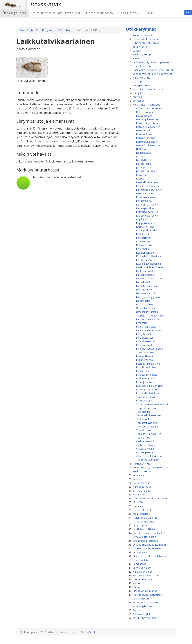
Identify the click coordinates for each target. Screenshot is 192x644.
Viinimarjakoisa (144, 452)
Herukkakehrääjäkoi (147, 142)
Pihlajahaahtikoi (145, 334)
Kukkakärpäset (142, 483)
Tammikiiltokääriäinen (148, 415)
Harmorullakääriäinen (148, 127)
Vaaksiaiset (140, 475)
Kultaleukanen (144, 260)
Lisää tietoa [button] (128, 13)
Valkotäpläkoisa (145, 449)
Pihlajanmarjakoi (145, 345)
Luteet (137, 51)
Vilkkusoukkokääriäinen (149, 456)
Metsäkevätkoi (144, 282)
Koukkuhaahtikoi (145, 253)
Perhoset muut (142, 463)
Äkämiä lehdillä (142, 614)
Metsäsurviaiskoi (145, 293)
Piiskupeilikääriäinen (147, 356)
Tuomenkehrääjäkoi (147, 426)
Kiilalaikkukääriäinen (147, 216)
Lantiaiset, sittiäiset (145, 529)
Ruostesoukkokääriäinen (150, 386)
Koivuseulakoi (144, 241)
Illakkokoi (141, 149)
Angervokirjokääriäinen (149, 108)
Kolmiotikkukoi (144, 245)
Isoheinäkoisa (144, 153)
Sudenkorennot (142, 35)
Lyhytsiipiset (141, 525)
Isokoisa (141, 156)
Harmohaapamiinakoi (148, 123)
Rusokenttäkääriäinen (148, 389)
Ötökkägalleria (14, 13)
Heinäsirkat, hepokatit (147, 39)
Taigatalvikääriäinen (147, 408)
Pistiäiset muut (142, 510)
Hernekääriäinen (145, 134)
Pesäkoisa (142, 323)
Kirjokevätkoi (143, 219)
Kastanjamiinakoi (146, 193)
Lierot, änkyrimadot (145, 591)
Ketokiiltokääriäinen (147, 212)
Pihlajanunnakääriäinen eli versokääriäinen (150, 351)
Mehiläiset (139, 502)
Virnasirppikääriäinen (148, 460)
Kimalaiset (139, 506)
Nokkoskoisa (143, 301)
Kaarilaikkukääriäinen (148, 182)
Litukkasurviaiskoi (146, 271)
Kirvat (136, 58)
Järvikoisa (141, 175)
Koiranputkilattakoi (147, 230)
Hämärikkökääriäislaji (148, 145)
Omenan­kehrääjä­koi (147, 312)
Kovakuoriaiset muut (145, 575)
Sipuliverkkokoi (144, 400)
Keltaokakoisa (144, 201)
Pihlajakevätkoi (144, 338)
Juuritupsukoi (143, 167)
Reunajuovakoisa (145, 382)
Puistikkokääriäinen (147, 367)
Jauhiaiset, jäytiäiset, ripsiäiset (151, 62)
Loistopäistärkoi (145, 275)
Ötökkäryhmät (28, 30)
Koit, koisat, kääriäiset (56, 30)
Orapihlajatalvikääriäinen (150, 315)
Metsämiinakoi (144, 289)
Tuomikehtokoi (145, 430)
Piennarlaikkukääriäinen (149, 330)
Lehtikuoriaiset (142, 568)
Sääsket (138, 479)
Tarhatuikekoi (144, 419)
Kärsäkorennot (142, 78)
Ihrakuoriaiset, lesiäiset (147, 548)
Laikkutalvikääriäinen (149, 267)
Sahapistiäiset (141, 491)
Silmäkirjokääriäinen (147, 397)
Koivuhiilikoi (142, 234)
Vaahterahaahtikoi (146, 441)
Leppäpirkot (140, 552)
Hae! (188, 12)
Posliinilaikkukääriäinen (149, 364)
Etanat (137, 587)
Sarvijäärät (139, 564)
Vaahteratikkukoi (145, 445)
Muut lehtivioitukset (145, 618)
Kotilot (137, 583)
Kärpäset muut (142, 487)
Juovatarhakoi (144, 164)
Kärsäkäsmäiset (142, 572)
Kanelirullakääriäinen (147, 186)
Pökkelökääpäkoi (145, 378)
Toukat (137, 610)
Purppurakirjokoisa (147, 375)
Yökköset (138, 101)
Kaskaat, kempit (143, 54)
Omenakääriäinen (146, 308)
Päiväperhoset (142, 85)
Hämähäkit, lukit (143, 579)
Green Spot (88, 632)
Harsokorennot (142, 66)
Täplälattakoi (144, 437)
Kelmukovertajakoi (146, 197)
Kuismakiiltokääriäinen (148, 256)
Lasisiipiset (140, 81)
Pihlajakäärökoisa (146, 341)
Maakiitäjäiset (141, 514)
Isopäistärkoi (143, 160)
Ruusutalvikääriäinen (147, 393)
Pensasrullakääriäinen (148, 319)
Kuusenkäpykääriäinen (148, 264)
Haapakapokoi (144, 116)
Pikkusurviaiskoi (145, 360)
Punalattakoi (143, 371)
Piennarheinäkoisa (146, 327)
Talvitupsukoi (144, 412)
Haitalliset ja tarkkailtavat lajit (56, 13)
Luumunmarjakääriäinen (150, 278)
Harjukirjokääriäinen (147, 119)
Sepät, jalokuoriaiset (145, 541)
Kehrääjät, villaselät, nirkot (149, 89)
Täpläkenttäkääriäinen (149, 434)
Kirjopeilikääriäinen (147, 223)
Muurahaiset (140, 494)
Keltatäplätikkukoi (146, 208)
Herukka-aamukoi (146, 138)
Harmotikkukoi (144, 130)
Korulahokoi (143, 249)
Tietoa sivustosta (99, 13)
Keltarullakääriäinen (147, 204)
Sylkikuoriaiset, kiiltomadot (149, 545)
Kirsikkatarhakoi (145, 227)
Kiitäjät (137, 93)
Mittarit (137, 97)
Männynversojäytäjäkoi (149, 297)
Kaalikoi (140, 178)
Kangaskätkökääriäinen (149, 190)
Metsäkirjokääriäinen (148, 286)
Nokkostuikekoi (145, 304)
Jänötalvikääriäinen (146, 171)
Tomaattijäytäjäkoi (147, 423)
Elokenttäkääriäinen (147, 112)
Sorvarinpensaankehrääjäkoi (152, 404)
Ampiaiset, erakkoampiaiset (150, 498)
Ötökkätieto (47, 4)
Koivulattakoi (143, 238)
